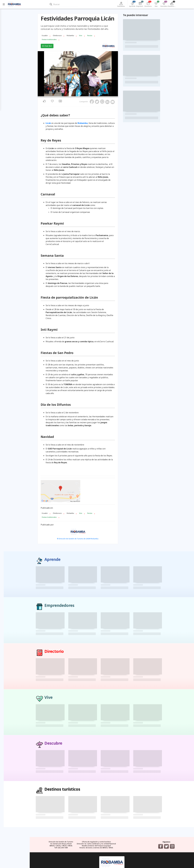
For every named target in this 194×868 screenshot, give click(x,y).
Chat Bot (60, 42)
